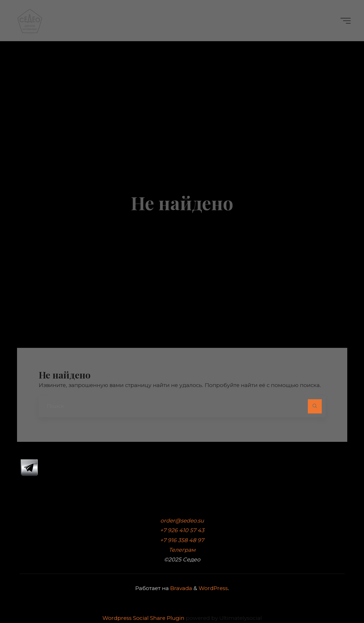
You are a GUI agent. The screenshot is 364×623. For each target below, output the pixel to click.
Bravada (180, 588)
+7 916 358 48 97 (182, 540)
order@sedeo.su (182, 521)
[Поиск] (315, 406)
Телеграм (182, 550)
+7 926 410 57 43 (182, 530)
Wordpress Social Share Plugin (144, 618)
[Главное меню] (346, 21)
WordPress (213, 588)
